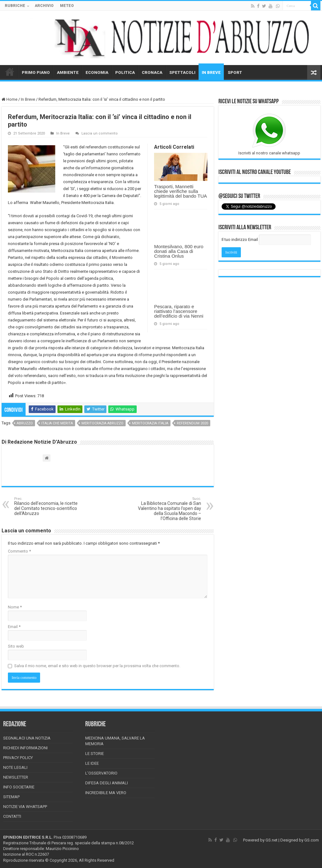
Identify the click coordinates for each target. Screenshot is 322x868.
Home (9, 99)
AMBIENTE (68, 72)
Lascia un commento (100, 133)
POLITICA (125, 72)
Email (14, 627)
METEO (67, 6)
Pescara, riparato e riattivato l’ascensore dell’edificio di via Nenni (179, 311)
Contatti (12, 816)
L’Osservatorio (101, 773)
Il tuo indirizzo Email (240, 239)
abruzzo (25, 423)
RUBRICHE (15, 6)
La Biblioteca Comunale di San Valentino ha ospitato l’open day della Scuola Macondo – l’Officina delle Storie (169, 509)
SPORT (235, 72)
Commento (19, 551)
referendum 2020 (192, 423)
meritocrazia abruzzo (102, 423)
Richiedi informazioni (25, 748)
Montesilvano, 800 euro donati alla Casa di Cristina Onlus (179, 251)
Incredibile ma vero (106, 793)
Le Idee (92, 763)
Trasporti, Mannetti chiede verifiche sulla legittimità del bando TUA (180, 191)
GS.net (271, 840)
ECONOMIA (97, 72)
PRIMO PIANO (36, 72)
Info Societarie (19, 787)
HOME (10, 72)
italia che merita (57, 423)
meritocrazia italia (150, 423)
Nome (15, 607)
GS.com (312, 840)
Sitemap (11, 797)
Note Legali (15, 767)
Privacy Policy (18, 758)
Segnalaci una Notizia (27, 738)
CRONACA (152, 72)
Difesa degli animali (107, 783)
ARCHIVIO (44, 6)
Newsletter (16, 777)
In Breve (28, 99)
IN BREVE (211, 72)
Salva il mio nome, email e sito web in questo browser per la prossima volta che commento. (97, 666)
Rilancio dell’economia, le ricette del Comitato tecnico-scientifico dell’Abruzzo (47, 506)
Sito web (16, 646)
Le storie (95, 754)
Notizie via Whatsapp (25, 807)
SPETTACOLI (182, 72)
